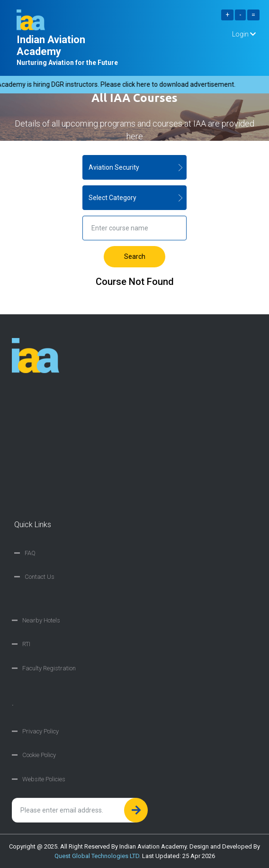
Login (244, 34)
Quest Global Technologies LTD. (98, 856)
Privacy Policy (40, 731)
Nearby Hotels (41, 620)
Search (135, 256)
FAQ (30, 553)
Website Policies (44, 779)
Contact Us (40, 577)
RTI (26, 644)
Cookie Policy (39, 755)
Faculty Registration (49, 668)
